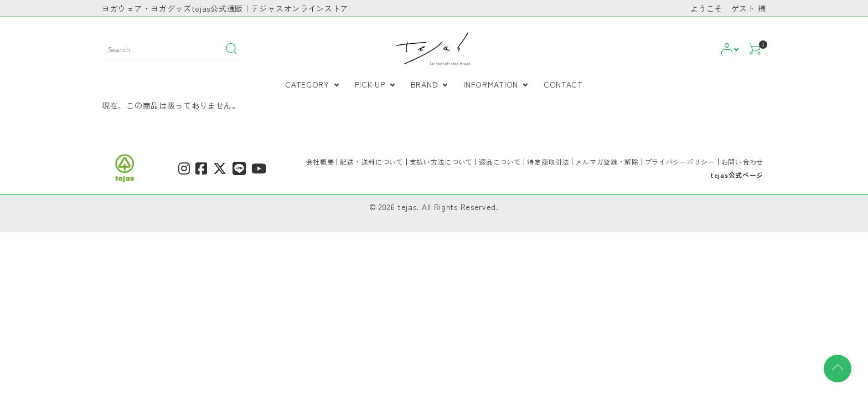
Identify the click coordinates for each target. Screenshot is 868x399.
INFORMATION (491, 84)
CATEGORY (307, 84)
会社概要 (320, 162)
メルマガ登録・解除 (607, 162)
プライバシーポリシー (680, 162)
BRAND (425, 84)
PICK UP (370, 84)
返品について (500, 162)
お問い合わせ (742, 162)
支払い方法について (441, 162)
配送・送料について (371, 162)
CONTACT (563, 84)
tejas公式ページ (737, 175)
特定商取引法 (548, 162)
